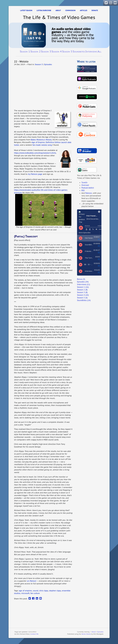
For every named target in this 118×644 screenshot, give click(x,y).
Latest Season (26, 10)
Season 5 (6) (82, 298)
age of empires (25, 591)
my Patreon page (35, 174)
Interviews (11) (84, 284)
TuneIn (84, 182)
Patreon (89, 193)
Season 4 (57, 51)
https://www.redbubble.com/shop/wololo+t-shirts (35, 153)
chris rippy (44, 591)
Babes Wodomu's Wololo (41, 140)
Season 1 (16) (83, 287)
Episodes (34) (83, 282)
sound (36, 591)
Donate (95, 10)
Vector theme (86, 634)
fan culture (35, 593)
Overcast (85, 185)
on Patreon (32, 581)
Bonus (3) (81, 279)
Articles (84, 10)
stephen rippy (55, 591)
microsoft (25, 593)
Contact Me (34, 634)
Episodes (48, 64)
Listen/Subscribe (44, 10)
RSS (83, 190)
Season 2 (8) (82, 290)
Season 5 (67, 51)
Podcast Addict (88, 188)
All (100, 51)
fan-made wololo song (42, 145)
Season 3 (46, 51)
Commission (70, 10)
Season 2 (35, 51)
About (58, 10)
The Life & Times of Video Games (59, 17)
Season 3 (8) (82, 292)
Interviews (91, 51)
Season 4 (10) (83, 295)
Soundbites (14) (84, 300)
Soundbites (79, 51)
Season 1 (25, 51)
